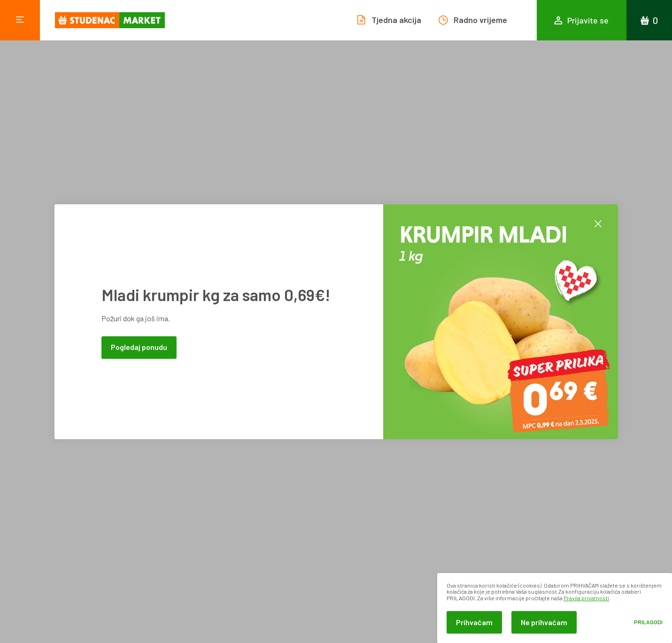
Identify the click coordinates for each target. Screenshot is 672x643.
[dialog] (555, 608)
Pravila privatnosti (586, 598)
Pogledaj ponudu (139, 347)
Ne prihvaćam (544, 622)
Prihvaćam (474, 622)
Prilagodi (648, 622)
